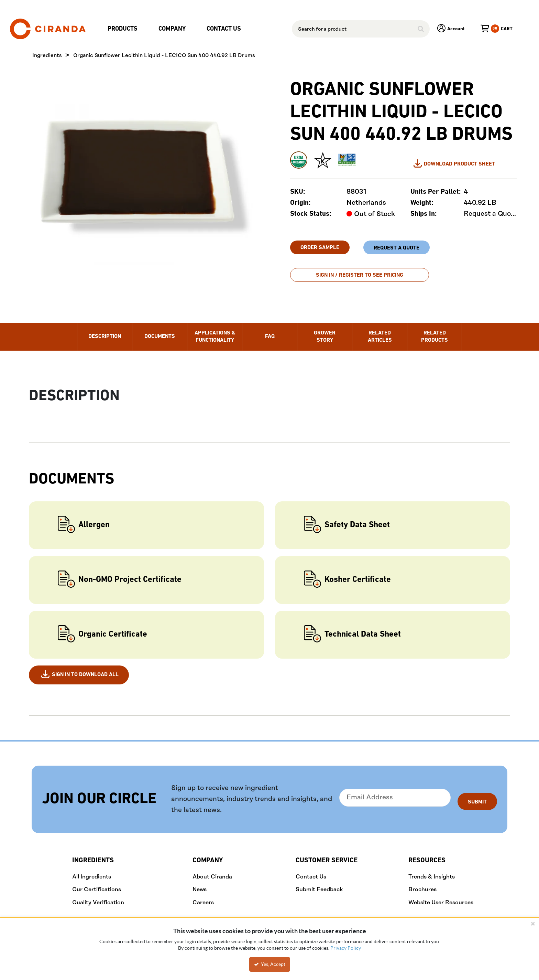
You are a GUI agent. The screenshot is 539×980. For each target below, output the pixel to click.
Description (105, 331)
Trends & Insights (432, 872)
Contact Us (311, 872)
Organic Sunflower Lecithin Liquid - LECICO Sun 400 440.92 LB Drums (164, 56)
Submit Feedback (319, 884)
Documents (160, 331)
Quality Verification (98, 897)
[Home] (48, 29)
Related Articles (380, 332)
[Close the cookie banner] (533, 924)
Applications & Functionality (215, 332)
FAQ (270, 331)
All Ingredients (92, 872)
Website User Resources (441, 897)
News (200, 884)
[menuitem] (124, 29)
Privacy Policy (346, 948)
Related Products (434, 332)
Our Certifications (97, 884)
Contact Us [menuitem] (224, 29)
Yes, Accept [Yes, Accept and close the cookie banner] (270, 964)
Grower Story (325, 332)
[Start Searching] (421, 29)
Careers (203, 897)
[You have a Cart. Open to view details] (489, 29)
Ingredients (47, 56)
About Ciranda (212, 872)
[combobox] (361, 29)
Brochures (422, 884)
